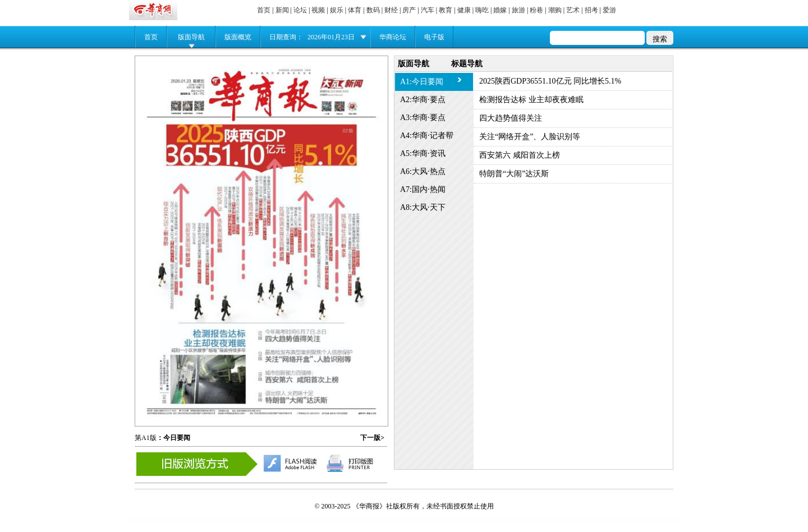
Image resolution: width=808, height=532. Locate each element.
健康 (464, 10)
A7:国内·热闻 (423, 189)
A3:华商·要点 (423, 118)
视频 (318, 10)
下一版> (372, 438)
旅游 (518, 10)
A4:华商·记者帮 (427, 136)
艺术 (573, 10)
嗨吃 (482, 10)
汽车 (428, 10)
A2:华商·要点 (423, 100)
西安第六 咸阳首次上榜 (520, 155)
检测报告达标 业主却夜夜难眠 (531, 100)
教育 (446, 10)
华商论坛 (393, 37)
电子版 (434, 37)
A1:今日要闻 (422, 82)
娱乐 (337, 10)
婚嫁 (500, 10)
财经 (391, 10)
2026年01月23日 (331, 37)
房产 (409, 10)
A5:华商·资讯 (423, 153)
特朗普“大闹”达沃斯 (514, 174)
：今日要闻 (173, 438)
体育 (355, 10)
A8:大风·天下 (423, 207)
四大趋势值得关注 (511, 118)
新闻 (282, 10)
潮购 (555, 10)
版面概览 (238, 37)
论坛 (300, 10)
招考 (591, 10)
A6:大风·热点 (423, 171)
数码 (373, 10)
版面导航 (191, 37)
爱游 (609, 10)
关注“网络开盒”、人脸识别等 (530, 137)
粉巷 (536, 10)
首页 (264, 10)
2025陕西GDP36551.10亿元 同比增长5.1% (550, 81)
